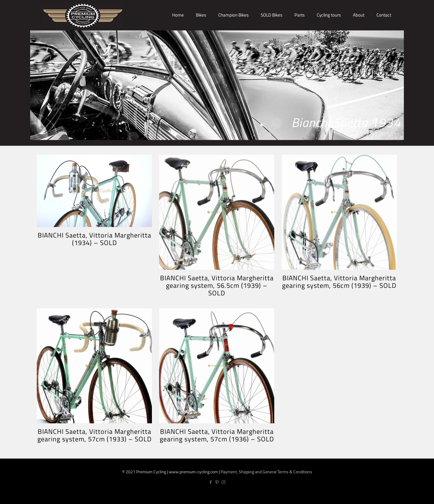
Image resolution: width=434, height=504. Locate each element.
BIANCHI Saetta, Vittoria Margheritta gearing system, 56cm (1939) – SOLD (339, 282)
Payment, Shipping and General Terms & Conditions (266, 472)
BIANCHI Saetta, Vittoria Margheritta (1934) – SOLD (94, 239)
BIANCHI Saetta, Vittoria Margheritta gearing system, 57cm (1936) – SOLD (217, 435)
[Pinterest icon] (217, 482)
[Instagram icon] (223, 482)
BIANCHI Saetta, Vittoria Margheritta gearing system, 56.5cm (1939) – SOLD (217, 285)
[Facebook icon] (211, 482)
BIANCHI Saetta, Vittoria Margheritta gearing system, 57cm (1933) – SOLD (94, 435)
